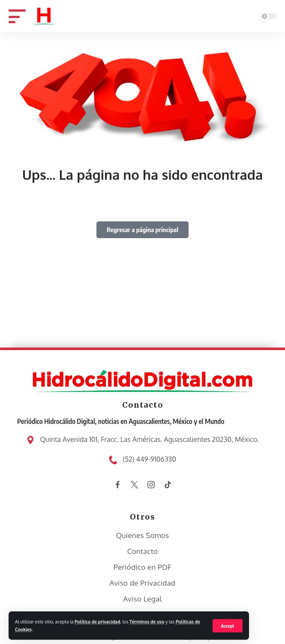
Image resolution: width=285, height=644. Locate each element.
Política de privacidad (97, 621)
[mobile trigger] (20, 16)
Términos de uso (147, 621)
